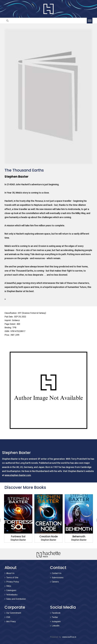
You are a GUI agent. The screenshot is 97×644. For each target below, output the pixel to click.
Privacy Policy (13, 582)
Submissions (58, 578)
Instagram (56, 622)
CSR (8, 617)
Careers (55, 582)
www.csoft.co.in (69, 637)
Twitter (55, 617)
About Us (10, 573)
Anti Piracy (11, 622)
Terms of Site (12, 578)
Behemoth (79, 536)
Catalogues (11, 590)
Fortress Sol (18, 536)
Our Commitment (14, 613)
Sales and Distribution (16, 599)
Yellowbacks (12, 595)
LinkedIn (56, 626)
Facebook (56, 613)
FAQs (9, 586)
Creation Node (49, 536)
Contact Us (57, 573)
